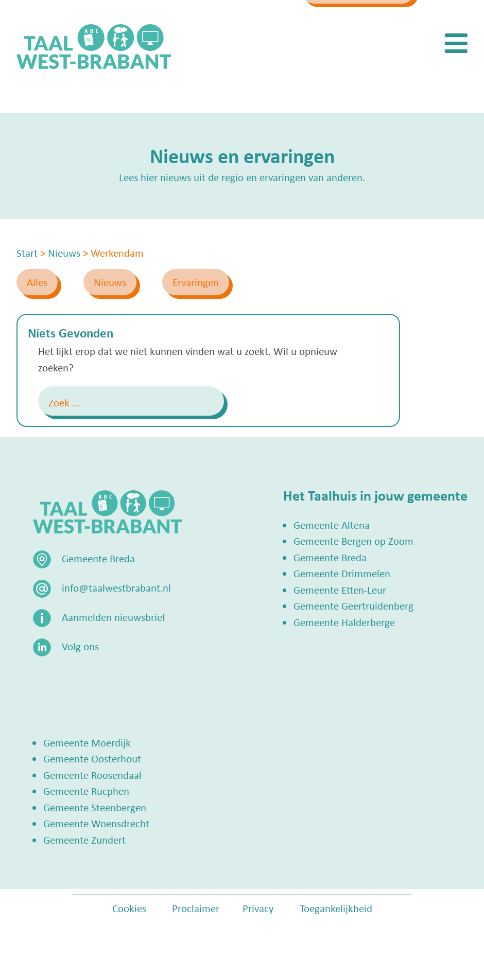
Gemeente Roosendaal (92, 775)
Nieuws (110, 282)
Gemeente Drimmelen (342, 573)
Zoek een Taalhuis (366, 19)
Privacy (258, 908)
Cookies (129, 908)
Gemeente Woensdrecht (96, 823)
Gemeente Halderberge (344, 622)
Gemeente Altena (332, 525)
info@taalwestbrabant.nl (233, 19)
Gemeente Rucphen (86, 791)
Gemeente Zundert (84, 840)
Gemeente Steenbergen (95, 807)
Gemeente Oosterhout (92, 758)
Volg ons (80, 646)
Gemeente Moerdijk (87, 742)
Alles (37, 282)
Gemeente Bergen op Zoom (353, 541)
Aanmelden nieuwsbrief (114, 617)
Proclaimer (196, 908)
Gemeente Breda (330, 557)
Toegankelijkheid (336, 908)
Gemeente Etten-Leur (340, 590)
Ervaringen (196, 282)
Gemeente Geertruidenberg (353, 605)
